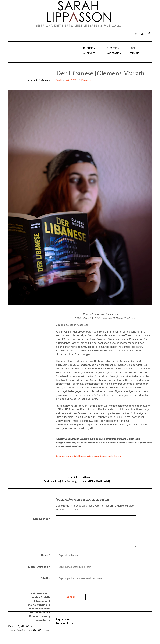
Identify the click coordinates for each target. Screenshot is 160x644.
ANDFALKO (89, 53)
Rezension (86, 80)
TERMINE (134, 53)
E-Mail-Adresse (39, 567)
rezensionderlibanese (111, 456)
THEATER (112, 48)
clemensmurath (65, 456)
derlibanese (81, 456)
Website (45, 578)
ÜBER (133, 48)
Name (45, 555)
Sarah (59, 80)
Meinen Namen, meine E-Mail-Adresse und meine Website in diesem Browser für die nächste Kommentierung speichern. (39, 607)
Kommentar (42, 519)
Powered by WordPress (20, 626)
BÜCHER (88, 48)
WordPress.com (41, 630)
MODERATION (114, 53)
